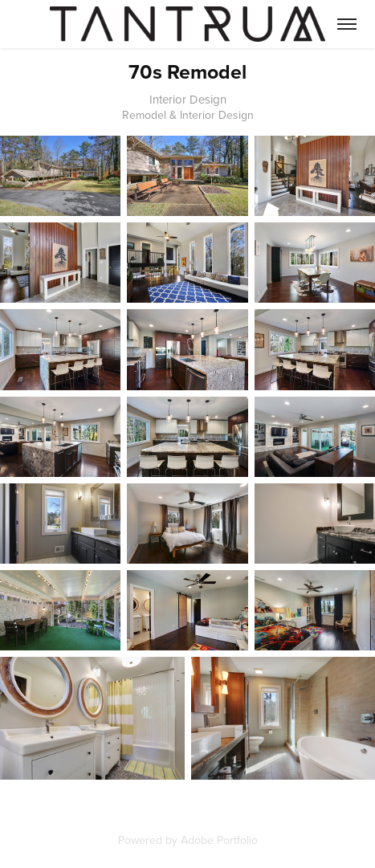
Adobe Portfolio (219, 840)
